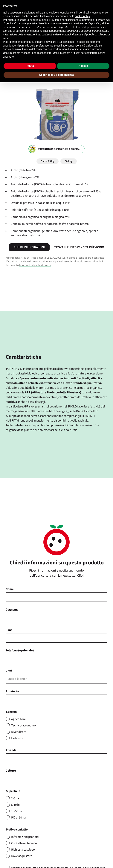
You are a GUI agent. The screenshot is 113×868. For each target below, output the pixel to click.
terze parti (61, 20)
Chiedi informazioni (29, 247)
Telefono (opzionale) (20, 650)
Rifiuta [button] (30, 66)
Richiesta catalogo (23, 850)
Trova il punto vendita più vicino (79, 247)
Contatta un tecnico (24, 843)
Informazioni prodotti (25, 837)
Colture (11, 771)
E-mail (10, 630)
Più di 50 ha (18, 818)
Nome (10, 589)
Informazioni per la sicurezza (35, 265)
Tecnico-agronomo (23, 725)
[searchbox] (9, 779)
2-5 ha (15, 798)
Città (9, 671)
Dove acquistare (22, 856)
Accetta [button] (83, 66)
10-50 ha (17, 811)
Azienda (11, 750)
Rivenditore (19, 732)
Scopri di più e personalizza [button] (56, 75)
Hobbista (17, 738)
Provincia (12, 691)
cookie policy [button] (82, 16)
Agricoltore (18, 719)
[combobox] (56, 779)
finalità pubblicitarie (54, 31)
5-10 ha (16, 805)
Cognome (12, 610)
